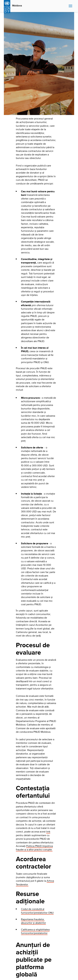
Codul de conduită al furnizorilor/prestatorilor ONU (37, 911)
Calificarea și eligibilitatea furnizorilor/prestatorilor (35, 931)
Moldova (17, 6)
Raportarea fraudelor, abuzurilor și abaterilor (33, 921)
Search (65, 6)
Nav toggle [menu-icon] (70, 6)
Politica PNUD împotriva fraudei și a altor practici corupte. (34, 848)
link (48, 832)
